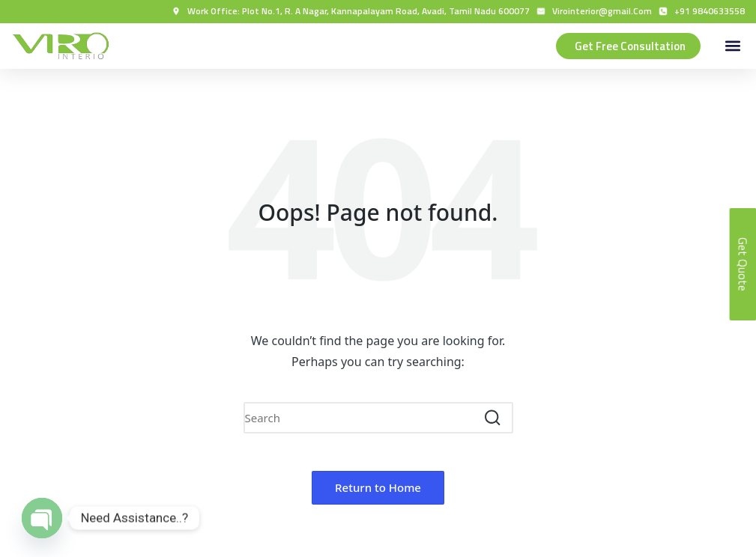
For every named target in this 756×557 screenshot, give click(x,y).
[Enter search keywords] (378, 418)
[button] (732, 46)
